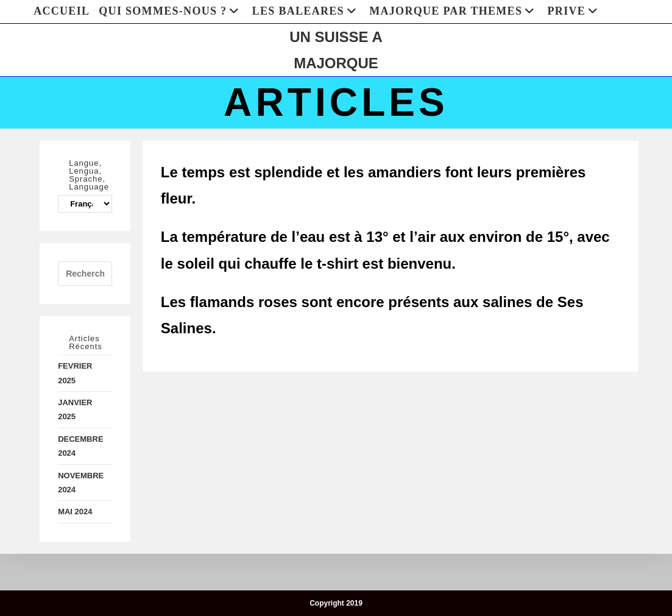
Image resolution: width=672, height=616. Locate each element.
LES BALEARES (306, 11)
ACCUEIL (62, 11)
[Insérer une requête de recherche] (85, 274)
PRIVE (575, 11)
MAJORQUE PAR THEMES (454, 11)
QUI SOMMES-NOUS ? (171, 11)
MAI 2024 (75, 512)
